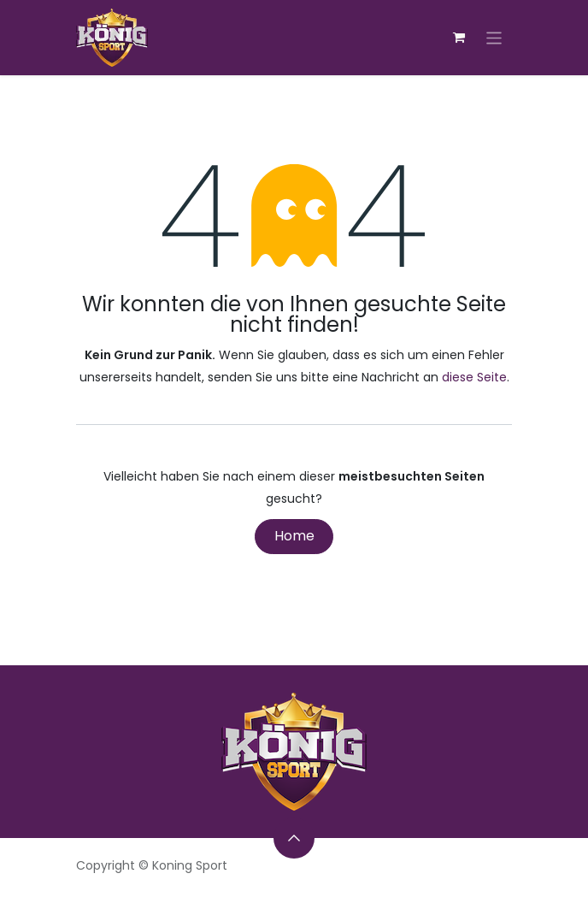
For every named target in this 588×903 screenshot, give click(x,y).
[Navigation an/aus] (494, 37)
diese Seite (474, 377)
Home (294, 536)
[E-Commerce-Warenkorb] (459, 38)
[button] (294, 838)
